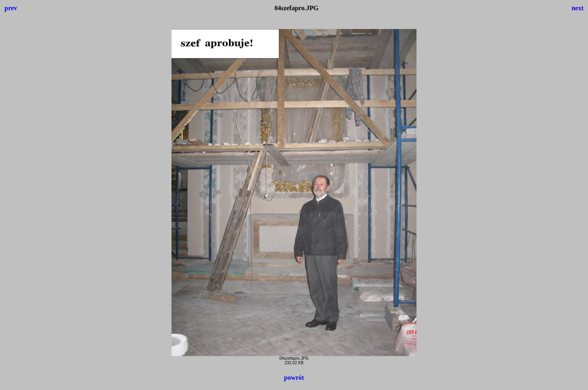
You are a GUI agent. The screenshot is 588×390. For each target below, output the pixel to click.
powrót (294, 378)
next (578, 8)
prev (11, 8)
